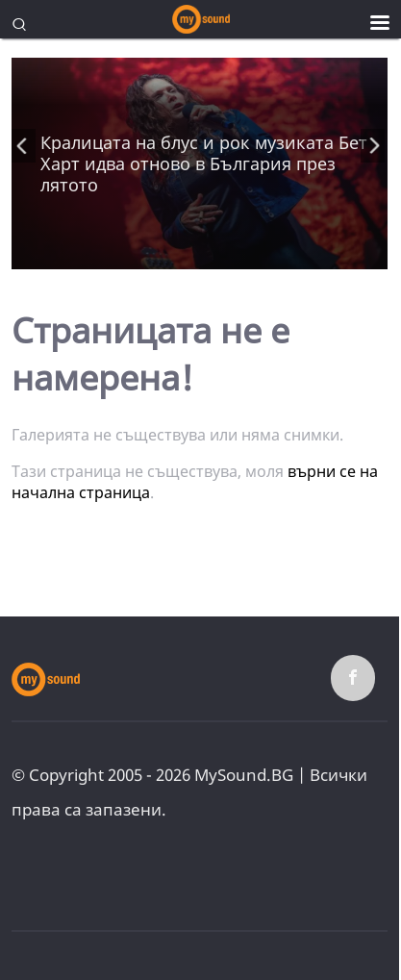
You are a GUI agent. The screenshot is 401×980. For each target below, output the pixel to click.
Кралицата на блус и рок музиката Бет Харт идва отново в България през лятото (204, 163)
